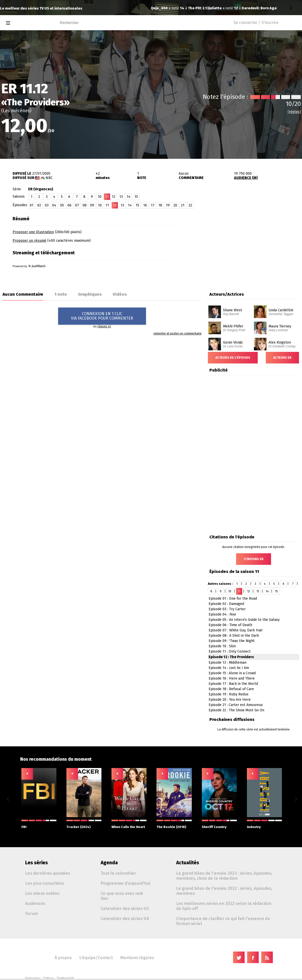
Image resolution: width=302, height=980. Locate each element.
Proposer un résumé (29, 241)
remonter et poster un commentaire (178, 333)
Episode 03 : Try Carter (227, 609)
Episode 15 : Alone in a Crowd (232, 673)
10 (100, 197)
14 (129, 197)
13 (121, 197)
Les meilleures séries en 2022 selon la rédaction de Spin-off (224, 906)
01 (32, 205)
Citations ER (254, 559)
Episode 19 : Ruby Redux (229, 694)
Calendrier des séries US (125, 908)
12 (114, 197)
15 (136, 197)
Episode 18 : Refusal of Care (231, 689)
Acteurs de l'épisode (233, 358)
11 (107, 205)
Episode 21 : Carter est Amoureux (236, 705)
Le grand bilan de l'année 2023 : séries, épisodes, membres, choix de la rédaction (224, 876)
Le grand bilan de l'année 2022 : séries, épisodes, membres (224, 891)
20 (175, 205)
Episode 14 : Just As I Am (229, 668)
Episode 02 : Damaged (226, 604)
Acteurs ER (282, 358)
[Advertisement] (243, 245)
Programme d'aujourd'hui (125, 883)
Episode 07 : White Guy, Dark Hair (236, 630)
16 (145, 205)
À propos (63, 958)
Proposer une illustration (33, 232)
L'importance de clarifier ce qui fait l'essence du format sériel (223, 921)
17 (153, 205)
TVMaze (48, 978)
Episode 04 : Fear (222, 614)
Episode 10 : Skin (222, 646)
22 (190, 205)
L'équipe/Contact (96, 958)
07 (77, 205)
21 (183, 205)
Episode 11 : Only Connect (230, 651)
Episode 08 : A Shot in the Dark (234, 636)
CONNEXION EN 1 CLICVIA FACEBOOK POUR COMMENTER (102, 316)
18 (160, 205)
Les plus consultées (45, 883)
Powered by (29, 266)
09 (92, 205)
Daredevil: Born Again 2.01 (208, 8)
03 (47, 205)
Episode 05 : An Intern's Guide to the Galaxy (244, 620)
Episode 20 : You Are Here (230, 700)
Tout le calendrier (118, 873)
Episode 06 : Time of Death (230, 625)
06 (69, 205)
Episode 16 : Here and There (232, 678)
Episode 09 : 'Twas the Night (232, 641)
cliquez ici (104, 326)
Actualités (188, 863)
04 (54, 205)
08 (85, 205)
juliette (159, 8)
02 (39, 205)
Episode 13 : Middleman (228, 663)
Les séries (36, 863)
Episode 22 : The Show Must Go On (236, 710)
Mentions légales (137, 958)
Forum (31, 913)
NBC (49, 178)
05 (62, 205)
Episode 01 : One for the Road (233, 599)
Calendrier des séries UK (125, 918)
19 (168, 205)
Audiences (35, 903)
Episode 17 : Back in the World (233, 684)
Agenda (109, 863)
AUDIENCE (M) (246, 178)
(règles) (294, 112)
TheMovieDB (65, 978)
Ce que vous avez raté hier (122, 896)
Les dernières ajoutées (48, 873)
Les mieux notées (42, 893)
